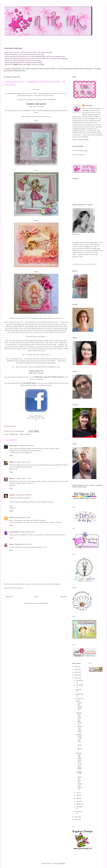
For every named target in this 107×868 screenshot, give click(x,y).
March (79, 804)
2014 (77, 678)
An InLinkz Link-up (10, 426)
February (79, 807)
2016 (77, 672)
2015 (77, 675)
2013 (77, 817)
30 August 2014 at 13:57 (27, 532)
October (79, 690)
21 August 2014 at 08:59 (25, 446)
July (78, 793)
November (80, 685)
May (78, 798)
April (78, 801)
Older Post (63, 597)
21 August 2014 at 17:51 (22, 478)
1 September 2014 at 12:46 (23, 544)
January (79, 811)
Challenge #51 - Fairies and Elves (20, 434)
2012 (77, 820)
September (80, 694)
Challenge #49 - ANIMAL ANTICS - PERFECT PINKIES (79, 780)
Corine (12, 517)
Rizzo (36, 121)
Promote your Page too (79, 155)
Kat (36, 170)
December (80, 680)
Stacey (19, 324)
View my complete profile (80, 140)
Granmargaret (14, 532)
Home (37, 597)
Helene (36, 221)
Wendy (12, 478)
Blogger (63, 863)
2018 (77, 667)
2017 (77, 669)
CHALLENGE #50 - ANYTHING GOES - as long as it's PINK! (79, 761)
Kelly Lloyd (13, 446)
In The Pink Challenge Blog (80, 151)
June (78, 796)
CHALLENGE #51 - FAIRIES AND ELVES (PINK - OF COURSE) (79, 722)
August (79, 699)
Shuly (11, 544)
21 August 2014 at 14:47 (23, 462)
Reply (11, 455)
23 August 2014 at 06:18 (23, 495)
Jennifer (12, 495)
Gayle (36, 272)
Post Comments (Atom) (41, 603)
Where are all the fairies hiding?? (79, 705)
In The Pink (88, 106)
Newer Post (9, 597)
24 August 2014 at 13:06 (22, 517)
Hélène (12, 462)
